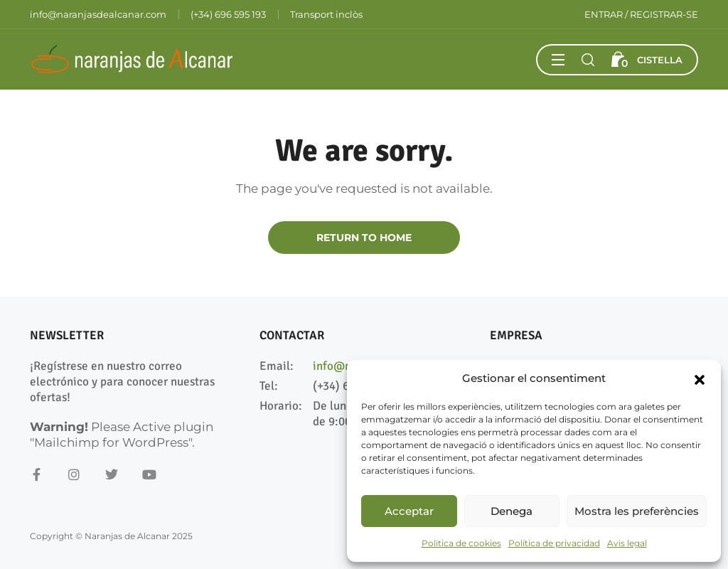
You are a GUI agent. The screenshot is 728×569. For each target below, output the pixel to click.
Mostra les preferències (637, 511)
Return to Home (364, 238)
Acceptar (409, 511)
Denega (512, 511)
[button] (700, 378)
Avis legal (627, 543)
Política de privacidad (554, 543)
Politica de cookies (461, 543)
